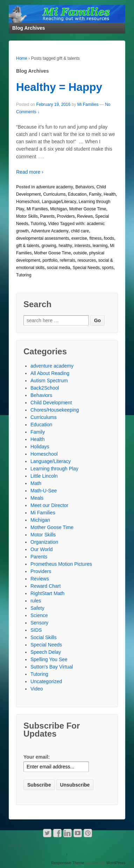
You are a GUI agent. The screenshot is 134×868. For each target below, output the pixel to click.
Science (39, 615)
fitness (95, 238)
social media (59, 268)
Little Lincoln (44, 476)
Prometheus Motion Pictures (61, 564)
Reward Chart (45, 586)
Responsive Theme (68, 863)
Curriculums (54, 194)
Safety (37, 608)
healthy (65, 246)
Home (22, 58)
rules (36, 601)
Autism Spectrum (49, 381)
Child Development (51, 403)
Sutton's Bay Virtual (52, 667)
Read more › (30, 172)
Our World (42, 549)
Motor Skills (27, 216)
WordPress (116, 863)
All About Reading (50, 373)
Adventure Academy (50, 231)
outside (80, 253)
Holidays (40, 447)
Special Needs (86, 268)
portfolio (50, 260)
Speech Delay (46, 652)
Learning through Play (54, 469)
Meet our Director (49, 505)
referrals (68, 260)
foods (109, 238)
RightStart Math (47, 593)
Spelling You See (49, 659)
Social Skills (44, 637)
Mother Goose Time (88, 209)
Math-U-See (44, 491)
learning (100, 246)
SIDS (36, 630)
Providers (66, 216)
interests (82, 246)
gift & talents (28, 246)
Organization (44, 542)
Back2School (45, 388)
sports (108, 268)
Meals (37, 498)
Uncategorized (46, 681)
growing (49, 246)
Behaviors (84, 187)
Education (77, 194)
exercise (79, 238)
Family (95, 194)
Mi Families (88, 104)
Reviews (85, 216)
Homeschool (28, 202)
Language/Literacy (59, 202)
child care (80, 231)
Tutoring (38, 224)
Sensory (39, 623)
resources (87, 260)
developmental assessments (43, 238)
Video (54, 224)
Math (36, 483)
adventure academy (54, 187)
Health (110, 194)
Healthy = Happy (59, 87)
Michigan (58, 209)
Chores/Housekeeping (55, 410)
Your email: (37, 757)
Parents (47, 216)
